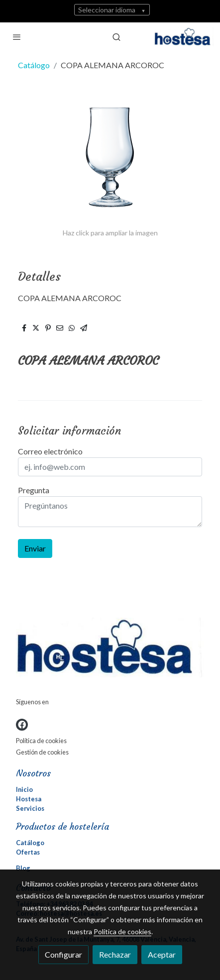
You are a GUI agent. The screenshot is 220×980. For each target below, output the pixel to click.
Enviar (35, 548)
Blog (23, 868)
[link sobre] (110, 650)
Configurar (63, 954)
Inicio (24, 789)
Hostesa (29, 799)
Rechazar (115, 954)
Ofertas (28, 852)
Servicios (30, 808)
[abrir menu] (17, 37)
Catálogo (34, 65)
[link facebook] (22, 725)
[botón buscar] (116, 37)
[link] (184, 37)
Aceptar (162, 954)
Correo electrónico (50, 451)
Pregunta (34, 490)
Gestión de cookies (42, 752)
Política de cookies (41, 741)
